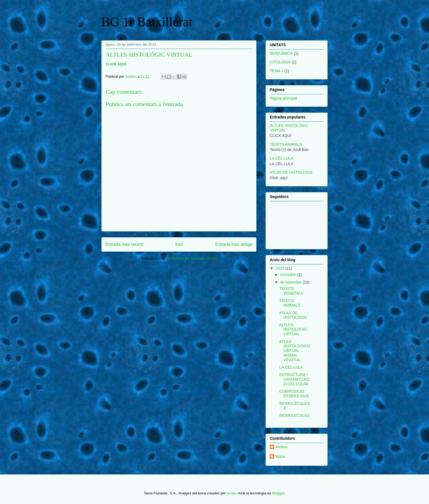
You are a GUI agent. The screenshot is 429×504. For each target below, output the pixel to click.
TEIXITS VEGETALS (291, 291)
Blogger (278, 493)
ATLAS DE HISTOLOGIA (291, 172)
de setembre (291, 282)
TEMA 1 (277, 71)
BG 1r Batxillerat (147, 22)
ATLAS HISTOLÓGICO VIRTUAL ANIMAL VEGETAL (295, 351)
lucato (231, 493)
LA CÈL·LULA (282, 158)
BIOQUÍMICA (281, 53)
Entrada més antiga (234, 244)
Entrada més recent (124, 244)
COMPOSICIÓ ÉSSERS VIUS (294, 394)
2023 (281, 268)
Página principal (283, 98)
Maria (280, 456)
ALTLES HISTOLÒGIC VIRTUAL (293, 330)
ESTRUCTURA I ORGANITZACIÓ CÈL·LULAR (295, 379)
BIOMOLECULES (294, 415)
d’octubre (289, 275)
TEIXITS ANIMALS (286, 144)
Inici (179, 244)
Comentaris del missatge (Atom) (191, 258)
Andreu (281, 447)
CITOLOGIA (280, 62)
